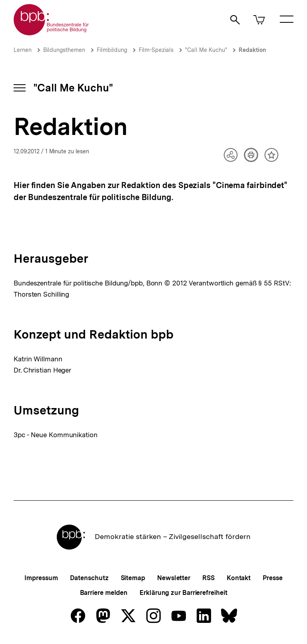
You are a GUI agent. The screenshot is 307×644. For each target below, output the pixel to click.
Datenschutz (89, 578)
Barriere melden (104, 593)
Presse (272, 578)
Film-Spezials (156, 50)
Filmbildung (112, 50)
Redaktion (252, 50)
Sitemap (133, 578)
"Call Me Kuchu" (206, 50)
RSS (208, 578)
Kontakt (239, 578)
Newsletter (174, 578)
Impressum (41, 578)
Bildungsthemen (64, 50)
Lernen (23, 50)
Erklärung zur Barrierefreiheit (183, 593)
